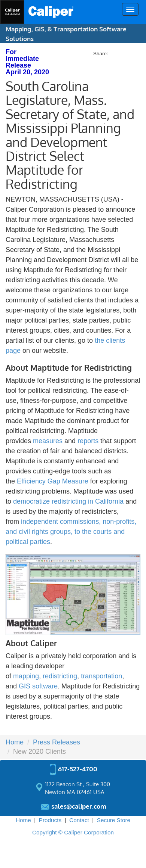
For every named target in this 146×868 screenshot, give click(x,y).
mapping (26, 676)
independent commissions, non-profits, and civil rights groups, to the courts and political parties (71, 532)
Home (15, 742)
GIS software (38, 686)
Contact (79, 820)
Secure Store (114, 820)
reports (89, 441)
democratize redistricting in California (68, 501)
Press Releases (57, 742)
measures (48, 441)
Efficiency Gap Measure (53, 481)
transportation (101, 676)
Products (50, 820)
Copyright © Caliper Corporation (73, 832)
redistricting (60, 676)
